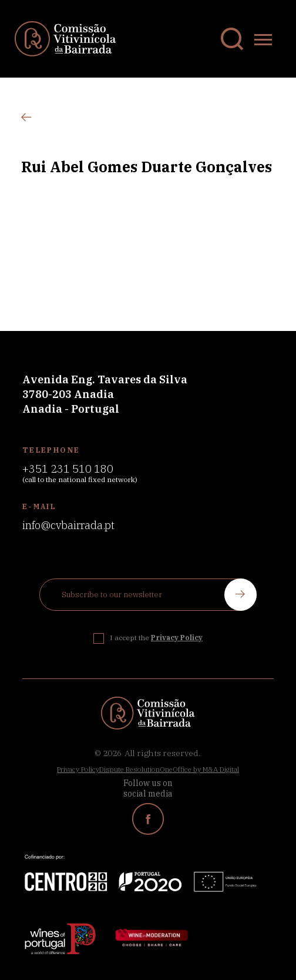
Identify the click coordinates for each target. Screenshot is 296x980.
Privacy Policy (78, 769)
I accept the (156, 638)
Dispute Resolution (129, 769)
